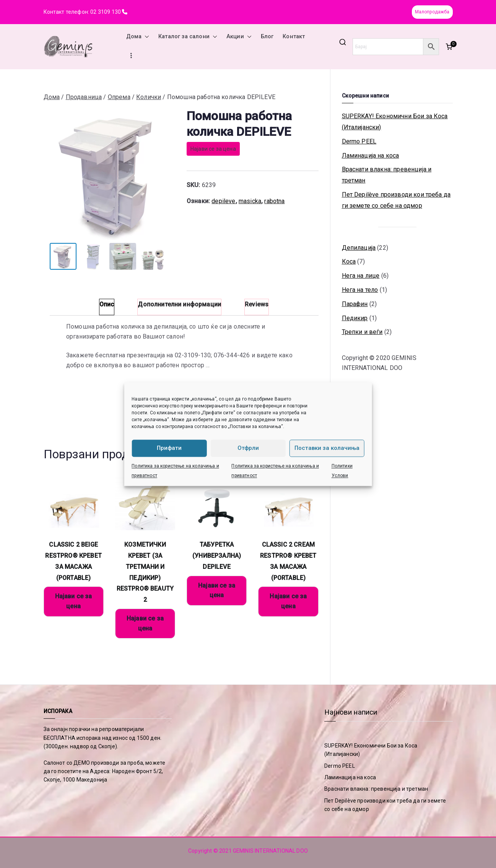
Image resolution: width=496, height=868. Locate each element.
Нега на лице (361, 276)
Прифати (169, 448)
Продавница (84, 97)
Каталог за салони (188, 37)
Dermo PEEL (359, 141)
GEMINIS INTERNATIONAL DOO (270, 851)
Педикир (355, 318)
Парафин (355, 304)
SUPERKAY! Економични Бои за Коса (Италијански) (395, 122)
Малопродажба (432, 12)
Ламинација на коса (371, 156)
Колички (149, 97)
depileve (223, 201)
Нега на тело (360, 290)
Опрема (119, 97)
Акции (239, 37)
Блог (267, 37)
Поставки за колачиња (327, 448)
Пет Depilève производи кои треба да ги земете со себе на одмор (396, 200)
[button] (145, 37)
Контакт (294, 37)
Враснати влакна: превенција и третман (387, 175)
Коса (349, 261)
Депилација (359, 248)
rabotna (274, 201)
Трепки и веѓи (362, 332)
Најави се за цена (213, 149)
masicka (250, 201)
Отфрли (248, 448)
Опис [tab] (107, 304)
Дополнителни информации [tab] (179, 304)
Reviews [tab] (257, 304)
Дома (138, 37)
